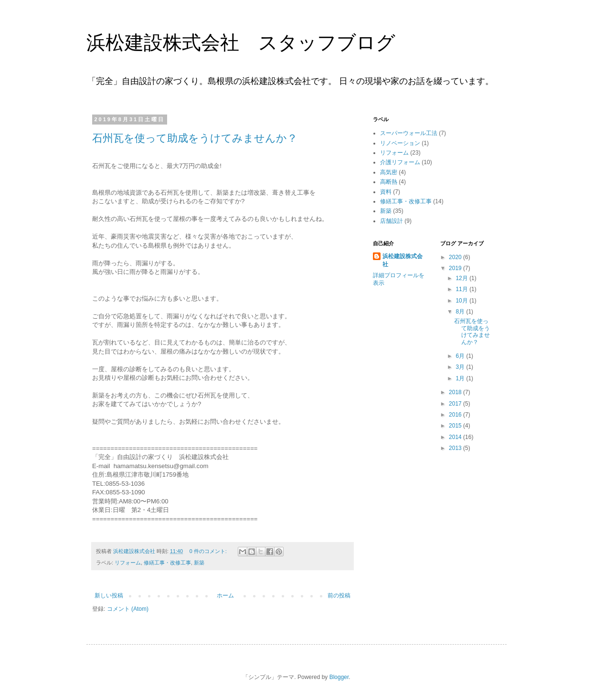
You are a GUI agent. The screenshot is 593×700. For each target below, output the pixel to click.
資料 (386, 192)
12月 (462, 278)
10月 (462, 301)
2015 (456, 426)
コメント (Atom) (128, 609)
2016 (456, 415)
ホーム (225, 596)
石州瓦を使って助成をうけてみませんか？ (195, 138)
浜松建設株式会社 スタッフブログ (241, 42)
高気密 (389, 172)
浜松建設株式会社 (402, 260)
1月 (461, 378)
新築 (199, 563)
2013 (456, 448)
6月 (461, 356)
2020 (456, 257)
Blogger (339, 677)
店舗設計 (392, 221)
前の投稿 (339, 596)
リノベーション (400, 143)
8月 (461, 312)
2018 (456, 392)
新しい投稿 (109, 596)
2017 (456, 404)
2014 (456, 437)
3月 (461, 367)
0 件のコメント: (209, 551)
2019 (456, 268)
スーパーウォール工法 (409, 133)
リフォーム (128, 563)
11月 (462, 289)
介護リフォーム (400, 162)
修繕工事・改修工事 (167, 563)
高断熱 (389, 182)
